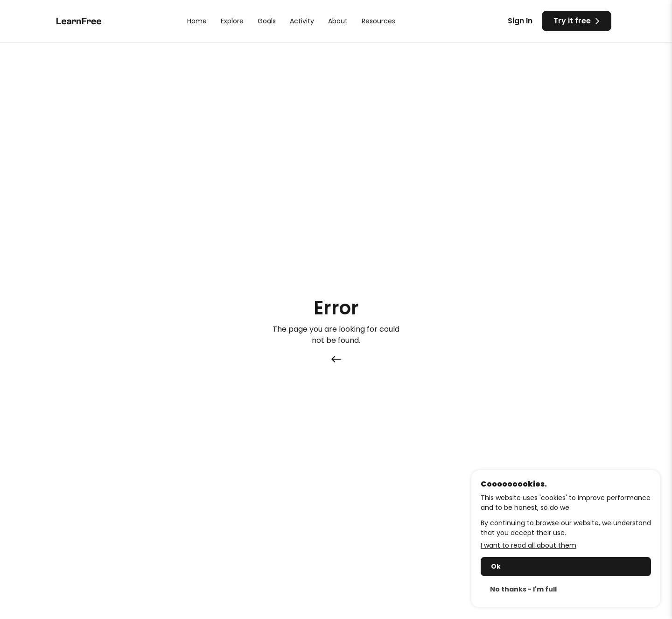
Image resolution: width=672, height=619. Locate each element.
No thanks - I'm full (523, 589)
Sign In (520, 21)
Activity (302, 21)
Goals (267, 21)
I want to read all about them (528, 545)
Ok (496, 566)
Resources (378, 21)
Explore (232, 21)
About (338, 21)
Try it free (577, 21)
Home (197, 21)
